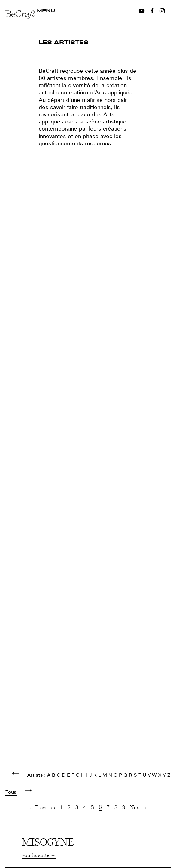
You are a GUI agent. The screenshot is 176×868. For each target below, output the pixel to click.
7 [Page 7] (108, 807)
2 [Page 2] (69, 807)
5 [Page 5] (93, 807)
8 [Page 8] (116, 807)
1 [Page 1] (61, 807)
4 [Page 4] (85, 807)
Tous (11, 792)
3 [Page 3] (77, 807)
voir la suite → (39, 855)
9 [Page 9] (124, 807)
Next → (139, 807)
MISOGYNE (48, 842)
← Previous (42, 807)
